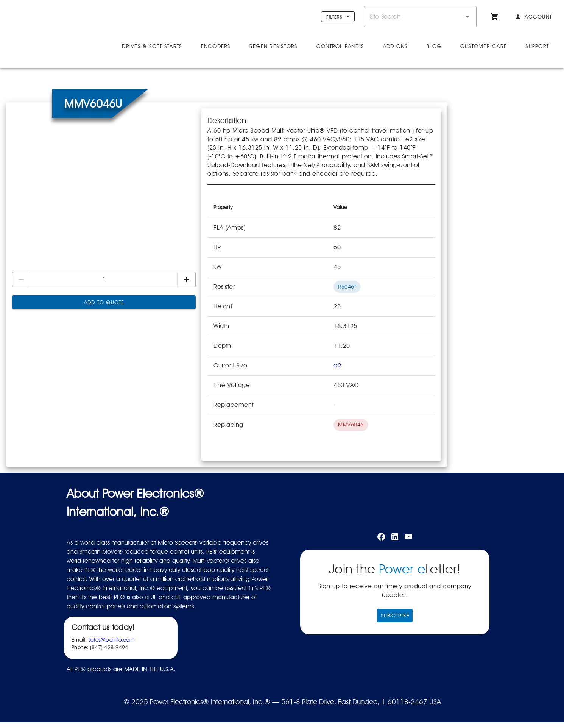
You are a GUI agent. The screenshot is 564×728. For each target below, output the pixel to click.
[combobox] (420, 17)
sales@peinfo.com (111, 659)
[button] (467, 17)
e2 (337, 385)
